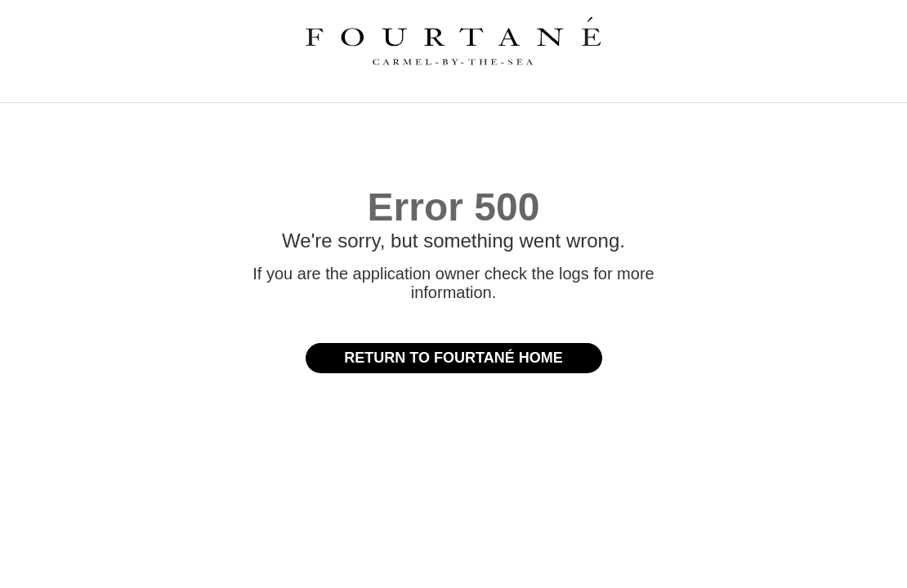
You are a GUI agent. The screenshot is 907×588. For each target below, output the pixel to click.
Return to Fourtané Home (453, 358)
